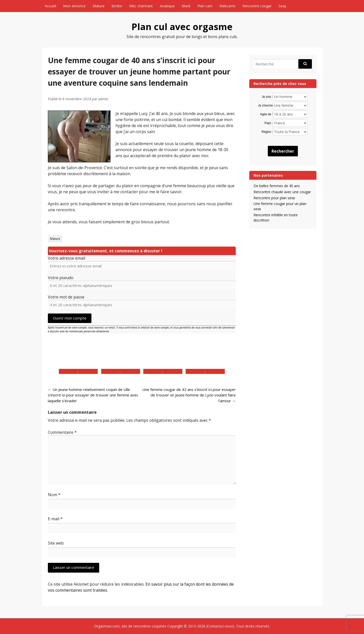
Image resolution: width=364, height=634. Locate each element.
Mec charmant (141, 6)
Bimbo (117, 6)
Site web (56, 543)
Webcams (227, 6)
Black (186, 6)
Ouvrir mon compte (70, 318)
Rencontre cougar (257, 6)
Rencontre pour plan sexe (274, 198)
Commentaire (62, 432)
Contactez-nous (220, 626)
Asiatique (167, 6)
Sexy (282, 6)
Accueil (50, 6)
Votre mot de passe (66, 297)
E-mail (55, 519)
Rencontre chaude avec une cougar (282, 192)
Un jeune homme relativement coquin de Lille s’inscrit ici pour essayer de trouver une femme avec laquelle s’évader (93, 395)
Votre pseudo (61, 278)
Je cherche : (265, 106)
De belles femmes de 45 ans (277, 186)
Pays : (269, 123)
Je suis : (267, 97)
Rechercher (283, 151)
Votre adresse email (67, 258)
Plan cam (205, 6)
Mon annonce (74, 6)
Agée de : (266, 114)
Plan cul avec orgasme (182, 27)
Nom (54, 495)
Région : (267, 132)
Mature (99, 6)
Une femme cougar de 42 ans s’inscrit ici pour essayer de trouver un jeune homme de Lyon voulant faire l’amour (189, 395)
